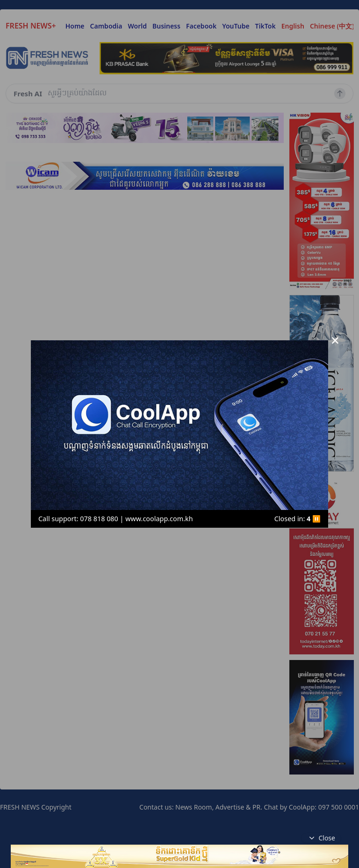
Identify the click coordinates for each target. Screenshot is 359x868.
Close (321, 838)
